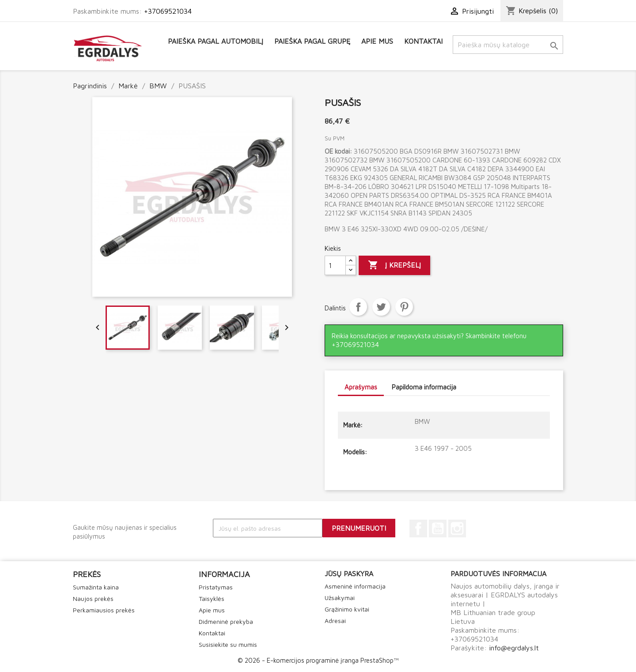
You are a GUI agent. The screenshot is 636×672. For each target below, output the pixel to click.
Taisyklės (212, 598)
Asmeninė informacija (355, 586)
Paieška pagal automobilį (216, 41)
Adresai (335, 621)
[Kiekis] (335, 265)
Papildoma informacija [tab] (424, 387)
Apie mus (377, 41)
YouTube (438, 529)
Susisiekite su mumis (228, 644)
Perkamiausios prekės (104, 610)
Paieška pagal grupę (312, 41)
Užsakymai (340, 598)
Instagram (457, 529)
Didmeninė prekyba (226, 621)
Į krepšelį (394, 265)
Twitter (381, 307)
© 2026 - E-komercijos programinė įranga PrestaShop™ (318, 660)
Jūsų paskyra (349, 574)
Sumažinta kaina (96, 587)
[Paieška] (508, 45)
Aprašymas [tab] (361, 387)
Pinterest (404, 307)
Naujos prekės (93, 598)
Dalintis (358, 307)
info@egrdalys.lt (514, 648)
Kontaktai (423, 41)
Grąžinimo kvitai (347, 609)
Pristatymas (216, 587)
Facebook (418, 529)
